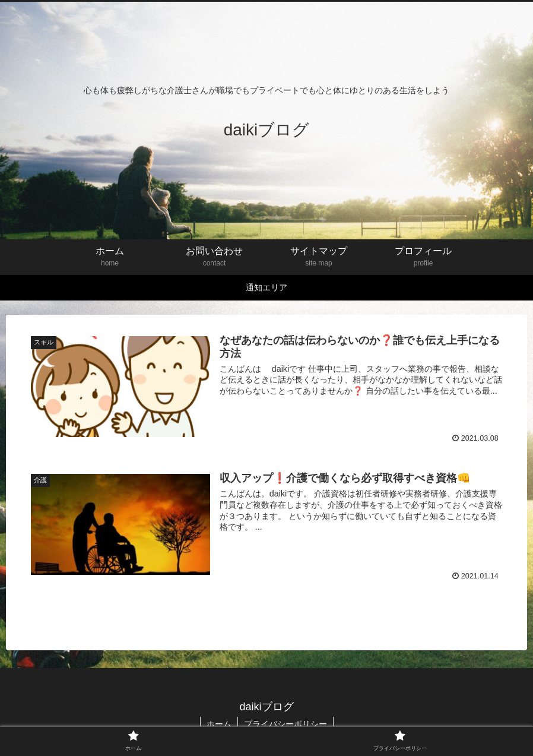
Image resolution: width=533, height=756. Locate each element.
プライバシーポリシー (285, 724)
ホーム (219, 724)
